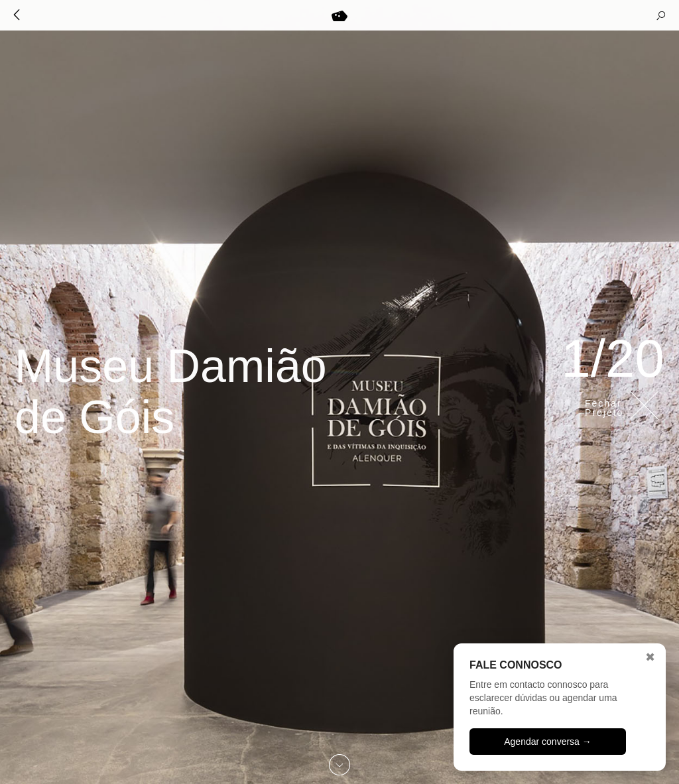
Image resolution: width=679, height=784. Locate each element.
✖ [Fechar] (650, 657)
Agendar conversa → (548, 742)
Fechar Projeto (604, 408)
